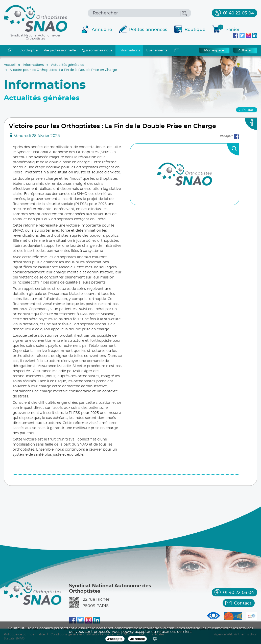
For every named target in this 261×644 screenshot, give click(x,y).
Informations (129, 51)
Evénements (157, 51)
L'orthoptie (29, 51)
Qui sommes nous (97, 51)
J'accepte (115, 639)
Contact (243, 603)
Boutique (195, 29)
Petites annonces (148, 29)
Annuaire (102, 29)
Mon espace (214, 51)
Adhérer (245, 51)
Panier (229, 29)
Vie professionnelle (60, 51)
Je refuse (138, 639)
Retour (248, 110)
